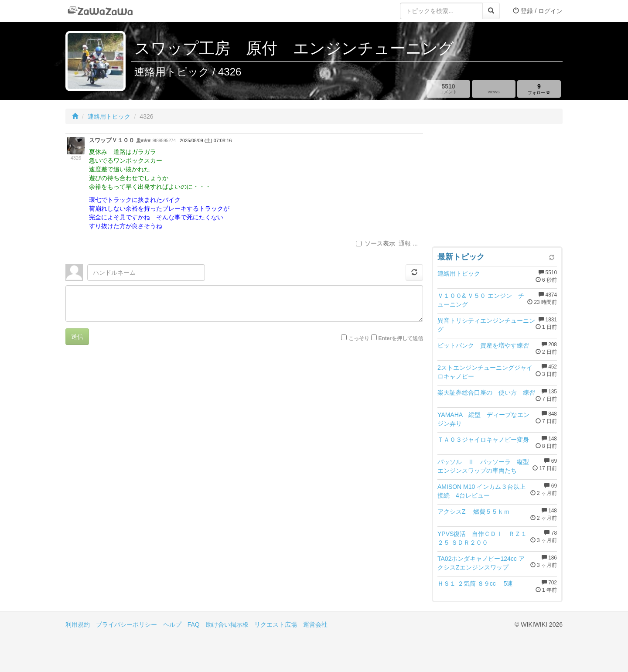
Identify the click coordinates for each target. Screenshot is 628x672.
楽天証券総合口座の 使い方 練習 (486, 392)
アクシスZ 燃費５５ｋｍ (474, 512)
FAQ (194, 624)
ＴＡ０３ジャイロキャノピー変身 (483, 440)
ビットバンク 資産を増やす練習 (483, 345)
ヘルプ (172, 624)
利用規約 (78, 624)
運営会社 (315, 624)
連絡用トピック (109, 116)
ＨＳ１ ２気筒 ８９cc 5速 (475, 583)
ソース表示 (375, 243)
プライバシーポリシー (126, 624)
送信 (77, 337)
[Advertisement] (497, 188)
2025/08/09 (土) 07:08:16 (206, 140)
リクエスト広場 (276, 624)
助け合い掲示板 (227, 624)
